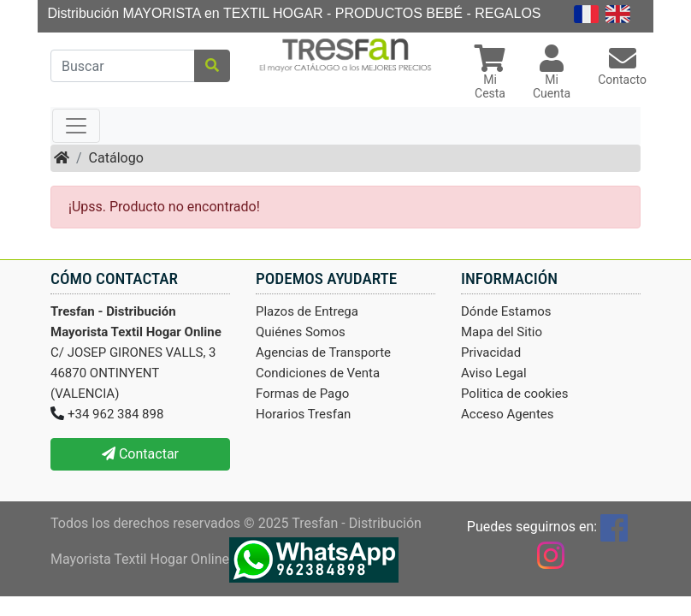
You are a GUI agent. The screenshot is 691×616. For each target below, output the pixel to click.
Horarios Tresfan (303, 414)
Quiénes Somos (301, 332)
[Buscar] (123, 66)
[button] (490, 74)
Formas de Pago (302, 394)
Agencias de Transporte (323, 352)
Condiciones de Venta (318, 373)
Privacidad (491, 352)
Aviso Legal (494, 373)
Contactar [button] (140, 454)
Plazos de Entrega (307, 311)
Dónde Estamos (506, 311)
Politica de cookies (515, 394)
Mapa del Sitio (502, 332)
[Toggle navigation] (76, 126)
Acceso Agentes (508, 414)
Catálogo (116, 158)
